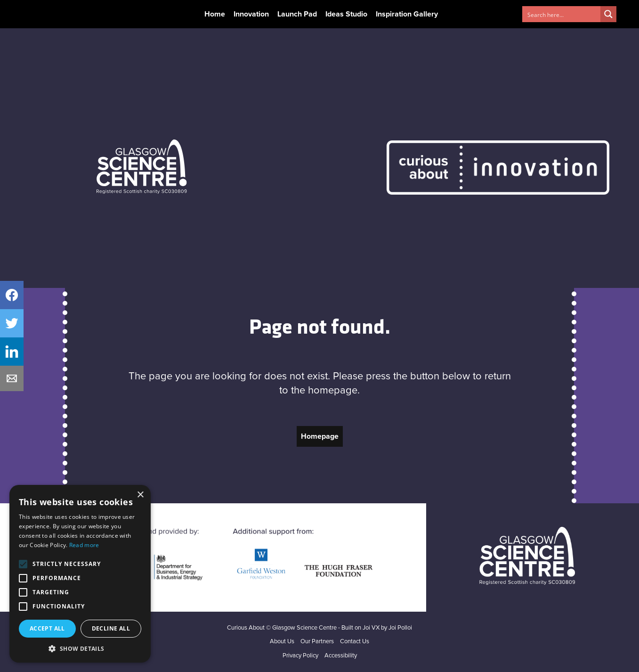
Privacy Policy (300, 656)
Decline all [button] (111, 628)
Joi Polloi (400, 628)
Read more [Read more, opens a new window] (84, 545)
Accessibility (341, 656)
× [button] (140, 495)
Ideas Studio (346, 14)
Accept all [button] (47, 628)
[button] (80, 648)
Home (215, 14)
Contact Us (355, 642)
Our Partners (317, 642)
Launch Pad (297, 14)
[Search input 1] (562, 14)
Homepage (320, 436)
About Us (282, 642)
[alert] (80, 574)
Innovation (251, 14)
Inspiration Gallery (407, 14)
